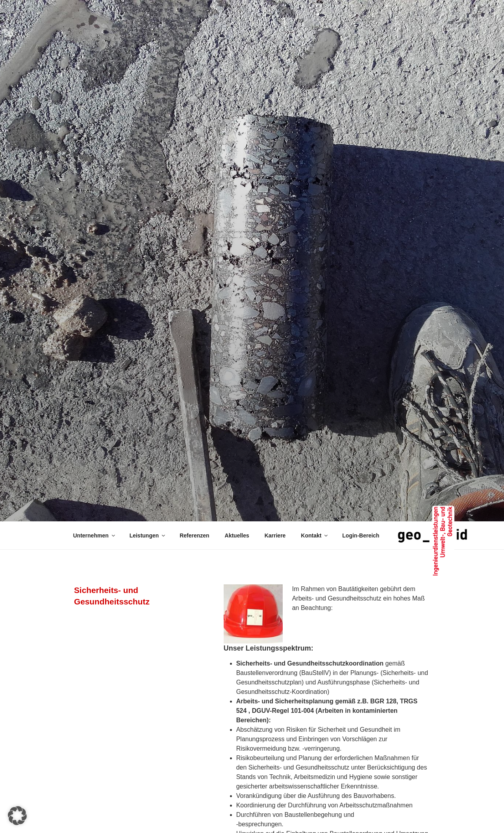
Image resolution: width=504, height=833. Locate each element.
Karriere (275, 535)
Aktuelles (237, 535)
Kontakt (315, 535)
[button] (17, 816)
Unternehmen (95, 535)
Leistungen (148, 535)
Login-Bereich (361, 535)
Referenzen (194, 535)
